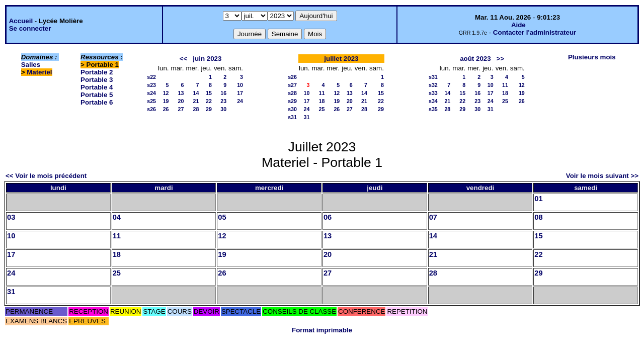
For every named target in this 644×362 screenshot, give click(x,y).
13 (181, 93)
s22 (151, 77)
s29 (292, 101)
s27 (292, 85)
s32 (433, 85)
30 (223, 109)
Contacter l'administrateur (535, 32)
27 (181, 109)
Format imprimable (322, 330)
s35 (433, 109)
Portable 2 (97, 72)
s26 (151, 109)
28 (196, 109)
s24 (151, 93)
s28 (292, 93)
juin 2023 (207, 59)
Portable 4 (97, 87)
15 (209, 93)
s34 (433, 101)
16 (223, 93)
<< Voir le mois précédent (46, 176)
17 (240, 93)
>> (501, 59)
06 (328, 217)
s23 (151, 85)
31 (307, 117)
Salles (31, 65)
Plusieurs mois (592, 57)
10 (240, 85)
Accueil (21, 21)
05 (222, 217)
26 (166, 109)
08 (538, 217)
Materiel (39, 72)
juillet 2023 (341, 59)
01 (538, 199)
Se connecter (30, 28)
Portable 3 (97, 80)
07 (433, 217)
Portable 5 (97, 95)
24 (240, 101)
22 (209, 101)
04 (117, 217)
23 (223, 101)
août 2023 (475, 59)
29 (209, 109)
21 (196, 101)
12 (166, 93)
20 (181, 101)
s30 (292, 109)
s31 (292, 117)
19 (166, 101)
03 (11, 217)
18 (321, 101)
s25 (151, 101)
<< (184, 59)
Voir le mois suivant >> (602, 176)
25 (321, 109)
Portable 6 (97, 102)
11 (321, 93)
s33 (433, 93)
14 (196, 93)
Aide (518, 25)
